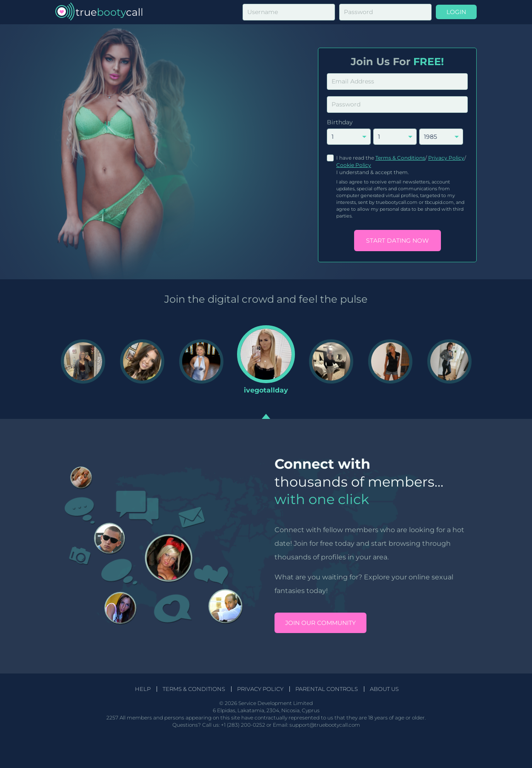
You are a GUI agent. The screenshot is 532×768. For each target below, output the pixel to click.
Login (456, 12)
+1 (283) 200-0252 (243, 725)
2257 (112, 718)
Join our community (320, 623)
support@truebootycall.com (325, 725)
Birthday (340, 122)
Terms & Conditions (400, 158)
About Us (384, 689)
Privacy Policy (446, 158)
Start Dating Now (398, 241)
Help (143, 689)
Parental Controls (327, 689)
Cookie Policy (354, 165)
